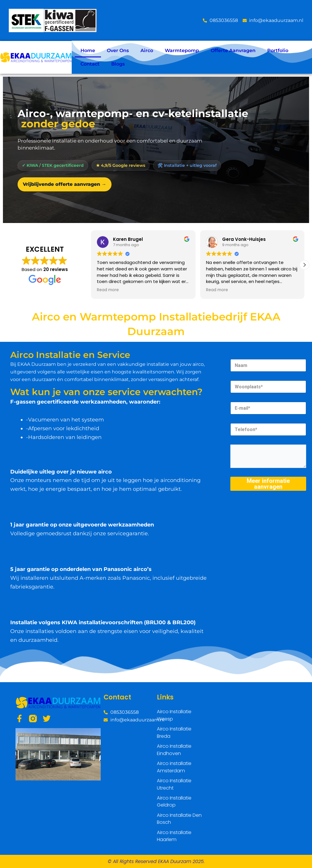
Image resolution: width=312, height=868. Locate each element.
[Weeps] (237, 731)
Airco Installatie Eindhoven (174, 751)
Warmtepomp (182, 50)
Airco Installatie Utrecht (174, 785)
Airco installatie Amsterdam (174, 768)
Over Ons (118, 50)
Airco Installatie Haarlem (174, 836)
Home (88, 50)
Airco (147, 50)
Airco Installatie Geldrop (174, 802)
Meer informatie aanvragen (268, 484)
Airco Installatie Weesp (174, 717)
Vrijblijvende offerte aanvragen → (65, 184)
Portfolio (278, 50)
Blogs (118, 64)
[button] (304, 265)
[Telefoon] (268, 429)
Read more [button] (108, 290)
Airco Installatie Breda (174, 734)
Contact (90, 64)
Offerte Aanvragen (233, 50)
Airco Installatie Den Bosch (179, 819)
